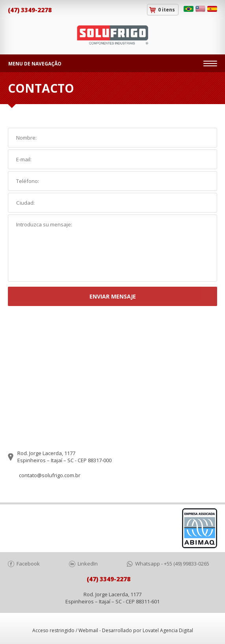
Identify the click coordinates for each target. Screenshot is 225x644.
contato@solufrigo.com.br (50, 475)
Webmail (88, 630)
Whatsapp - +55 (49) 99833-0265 (172, 564)
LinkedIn (88, 564)
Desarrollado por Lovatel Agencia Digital (148, 630)
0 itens (166, 10)
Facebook (28, 564)
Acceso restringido (53, 630)
